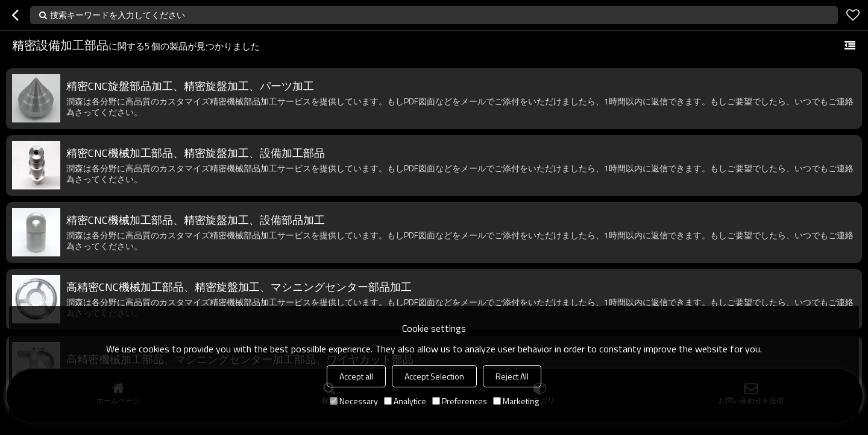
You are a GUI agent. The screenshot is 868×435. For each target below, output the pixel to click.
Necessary (354, 401)
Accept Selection (434, 376)
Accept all (356, 376)
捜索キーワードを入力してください (118, 15)
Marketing (516, 401)
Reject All (512, 376)
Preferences (460, 401)
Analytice (405, 401)
